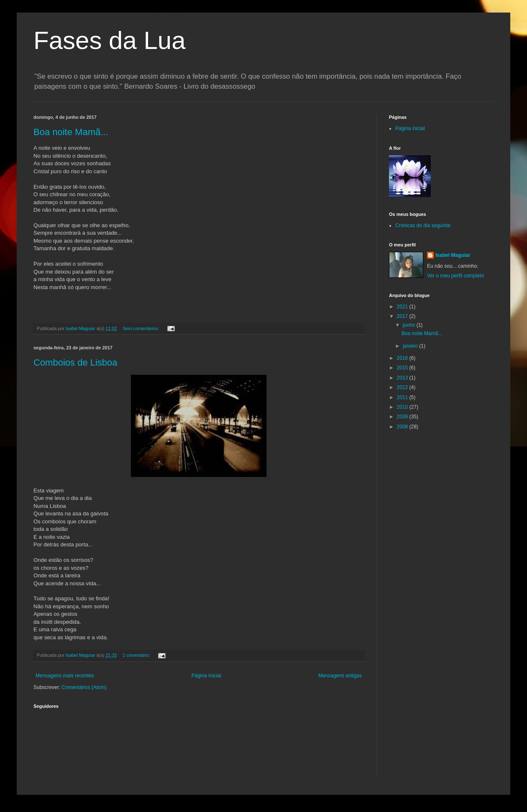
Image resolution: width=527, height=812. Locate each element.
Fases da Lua (110, 40)
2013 (403, 378)
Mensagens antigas (340, 676)
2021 (403, 307)
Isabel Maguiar (453, 255)
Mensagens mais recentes (65, 676)
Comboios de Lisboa (75, 362)
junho (410, 325)
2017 (403, 316)
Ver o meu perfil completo (455, 276)
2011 (403, 397)
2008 (403, 427)
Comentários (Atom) (84, 687)
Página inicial (206, 676)
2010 (403, 407)
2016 (403, 358)
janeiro (411, 346)
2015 (403, 368)
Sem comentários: (141, 328)
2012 (403, 387)
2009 (403, 417)
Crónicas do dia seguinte (423, 225)
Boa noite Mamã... (71, 132)
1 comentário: (137, 655)
